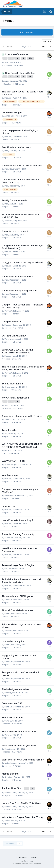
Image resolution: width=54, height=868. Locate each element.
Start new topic (27, 32)
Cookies (34, 857)
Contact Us (22, 857)
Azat (6, 62)
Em (6, 569)
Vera (7, 735)
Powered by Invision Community (27, 864)
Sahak (7, 600)
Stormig (8, 693)
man (6, 151)
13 (30, 58)
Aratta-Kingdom (12, 464)
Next (44, 46)
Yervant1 (8, 221)
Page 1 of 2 (27, 46)
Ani (6, 433)
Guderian (9, 538)
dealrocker (9, 495)
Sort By (47, 41)
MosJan (8, 98)
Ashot (7, 116)
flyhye (7, 387)
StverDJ (8, 419)
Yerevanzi (9, 339)
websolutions (10, 763)
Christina (8, 777)
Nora (7, 450)
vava (7, 721)
